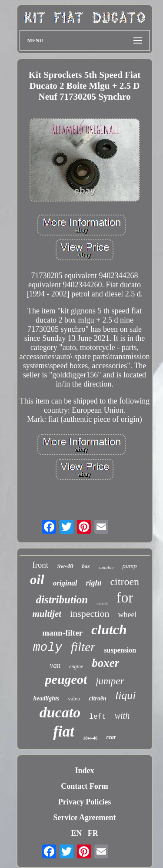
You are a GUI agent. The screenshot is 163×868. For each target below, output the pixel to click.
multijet (47, 614)
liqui (126, 695)
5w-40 (65, 566)
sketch (102, 604)
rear (111, 737)
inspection (90, 614)
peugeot (66, 679)
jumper (110, 681)
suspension (120, 650)
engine (76, 666)
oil (37, 580)
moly (48, 648)
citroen (125, 582)
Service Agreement (84, 818)
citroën (97, 698)
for (125, 598)
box (86, 566)
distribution (62, 600)
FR (93, 833)
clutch (109, 629)
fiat (64, 732)
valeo (74, 698)
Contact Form (84, 786)
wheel (127, 615)
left (97, 717)
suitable (106, 567)
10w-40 (90, 738)
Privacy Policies (85, 802)
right (93, 583)
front (40, 565)
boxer (105, 663)
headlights (46, 698)
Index (84, 770)
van (55, 665)
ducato (60, 712)
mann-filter (62, 633)
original (65, 583)
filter (83, 647)
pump (129, 566)
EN (76, 833)
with (122, 716)
